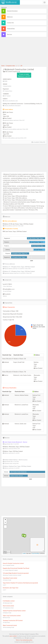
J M (21, 66)
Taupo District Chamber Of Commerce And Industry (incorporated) (20, 583)
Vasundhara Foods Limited (10, 578)
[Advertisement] (24, 52)
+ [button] (5, 520)
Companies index (10, 66)
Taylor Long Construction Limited (12, 616)
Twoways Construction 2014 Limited (13, 621)
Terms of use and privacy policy (24, 640)
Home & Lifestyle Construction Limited (13, 563)
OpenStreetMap (36, 553)
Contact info (10, 23)
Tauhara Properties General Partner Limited (14, 611)
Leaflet (24, 553)
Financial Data (11, 29)
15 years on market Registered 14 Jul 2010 (24, 75)
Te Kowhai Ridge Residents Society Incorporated (16, 573)
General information (12, 11)
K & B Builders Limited (9, 601)
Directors (10, 34)
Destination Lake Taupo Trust (11, 588)
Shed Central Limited (8, 606)
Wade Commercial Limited (10, 625)
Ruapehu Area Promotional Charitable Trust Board (16, 568)
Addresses (10, 17)
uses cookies (13, 636)
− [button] (5, 523)
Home (3, 66)
